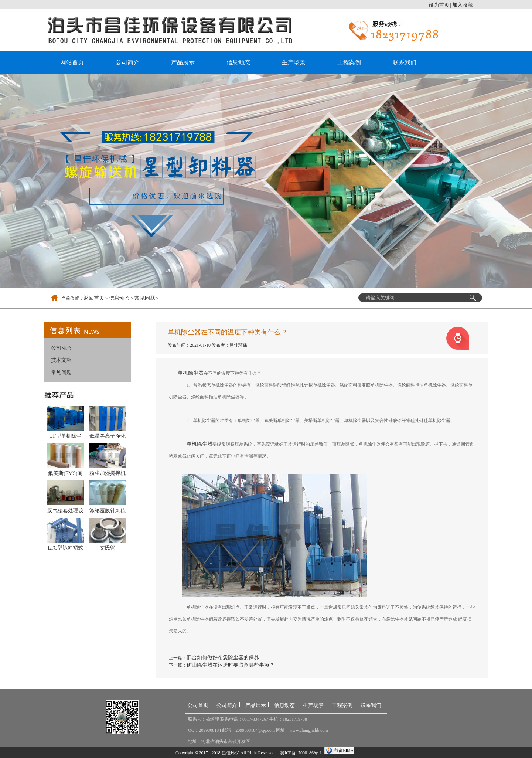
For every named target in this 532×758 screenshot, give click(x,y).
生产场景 (294, 62)
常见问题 (145, 298)
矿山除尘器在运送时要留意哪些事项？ (231, 665)
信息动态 (238, 62)
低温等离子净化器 (108, 437)
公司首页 (198, 705)
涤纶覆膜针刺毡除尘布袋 (108, 512)
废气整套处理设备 (65, 512)
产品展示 (183, 62)
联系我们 (405, 62)
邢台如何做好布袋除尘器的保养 (223, 658)
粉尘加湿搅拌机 (108, 473)
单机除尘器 (191, 373)
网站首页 (72, 62)
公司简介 (127, 62)
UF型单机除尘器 (65, 437)
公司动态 (61, 348)
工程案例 (349, 62)
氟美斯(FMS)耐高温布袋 (65, 475)
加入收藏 (463, 5)
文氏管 (108, 548)
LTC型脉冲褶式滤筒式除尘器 (65, 549)
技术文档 (61, 360)
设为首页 (439, 5)
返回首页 (94, 298)
